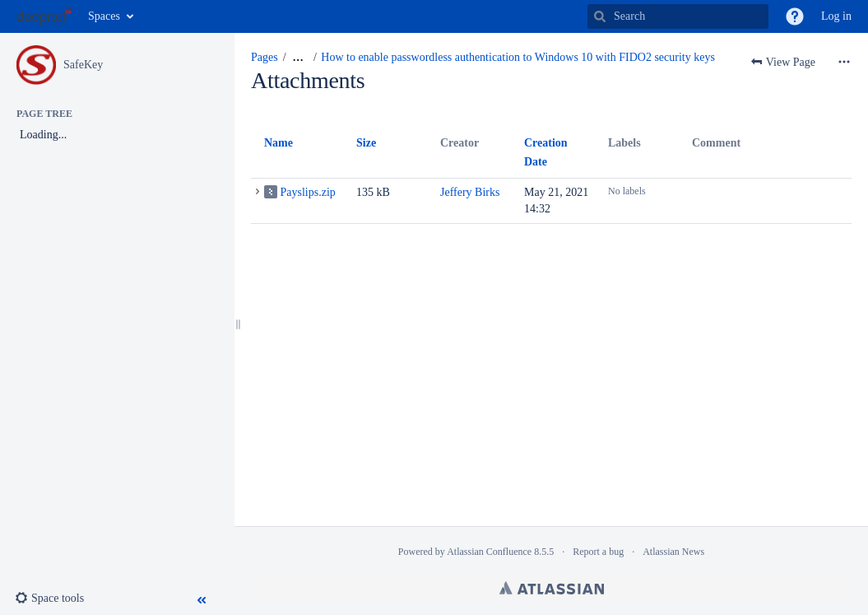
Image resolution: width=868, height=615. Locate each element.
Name (279, 143)
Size (366, 143)
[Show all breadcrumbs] (298, 58)
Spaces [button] (104, 16)
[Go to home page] (44, 16)
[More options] (844, 63)
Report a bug (598, 552)
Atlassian (552, 588)
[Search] (600, 16)
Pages (265, 57)
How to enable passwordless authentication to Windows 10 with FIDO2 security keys (518, 57)
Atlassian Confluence (489, 552)
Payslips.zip (308, 192)
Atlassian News (673, 552)
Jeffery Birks (470, 192)
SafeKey (83, 65)
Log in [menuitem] (836, 16)
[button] (795, 16)
